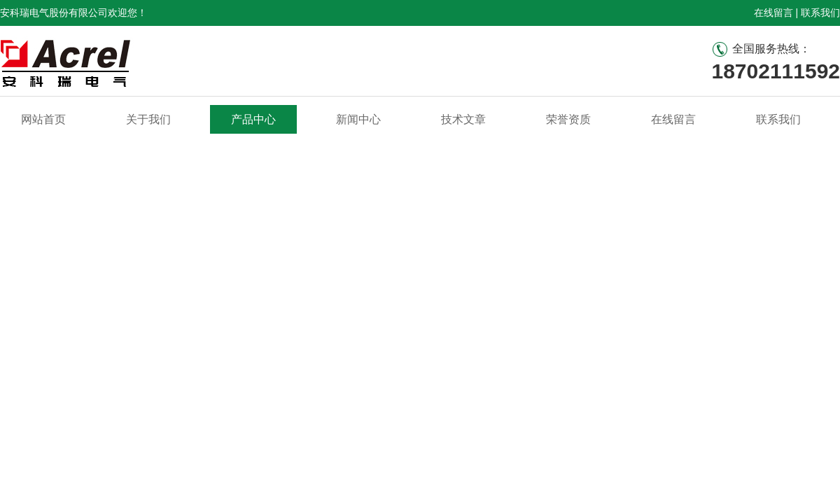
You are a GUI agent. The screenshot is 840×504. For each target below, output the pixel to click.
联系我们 (820, 13)
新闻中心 (358, 119)
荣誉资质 (568, 119)
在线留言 (773, 13)
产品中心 (253, 119)
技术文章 (463, 119)
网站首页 (43, 119)
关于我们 (148, 119)
